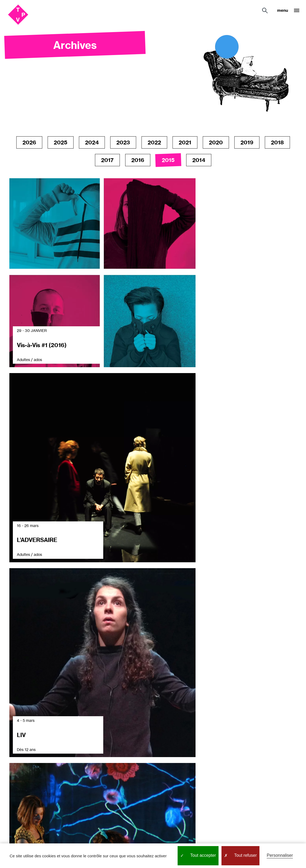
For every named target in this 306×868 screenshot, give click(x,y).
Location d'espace (69, 795)
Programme (119, 737)
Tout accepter (198, 856)
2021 (185, 142)
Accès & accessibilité (72, 774)
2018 (277, 142)
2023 (123, 142)
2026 (29, 142)
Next (172, 597)
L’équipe (14, 784)
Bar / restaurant (67, 784)
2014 (199, 160)
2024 (92, 142)
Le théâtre (16, 748)
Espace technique (126, 774)
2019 (247, 142)
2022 (154, 142)
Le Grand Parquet (15, 771)
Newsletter (118, 764)
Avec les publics (21, 758)
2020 (216, 142)
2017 (107, 160)
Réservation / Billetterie (64, 751)
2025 (61, 142)
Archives (116, 784)
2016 (138, 160)
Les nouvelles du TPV (125, 751)
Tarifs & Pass (64, 764)
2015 (168, 160)
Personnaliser (280, 855)
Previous (134, 597)
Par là (195, 788)
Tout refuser (240, 856)
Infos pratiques (67, 737)
